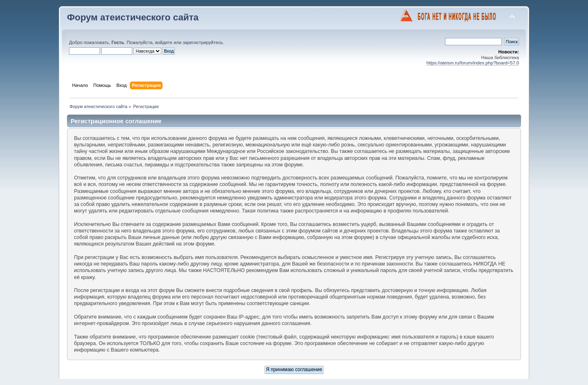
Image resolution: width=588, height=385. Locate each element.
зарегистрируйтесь (203, 42)
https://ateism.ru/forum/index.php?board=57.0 (473, 63)
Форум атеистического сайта (133, 17)
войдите (164, 42)
